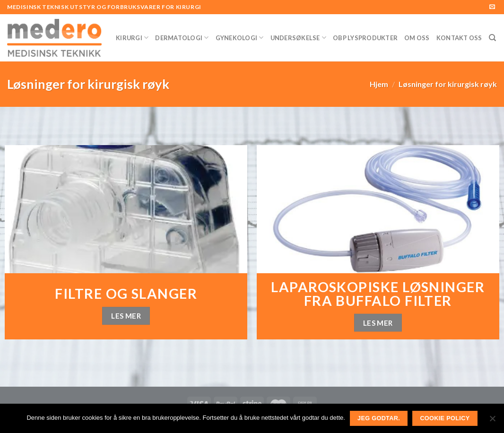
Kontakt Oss (459, 38)
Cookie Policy (445, 418)
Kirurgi (132, 38)
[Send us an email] (492, 7)
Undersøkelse (299, 38)
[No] (492, 421)
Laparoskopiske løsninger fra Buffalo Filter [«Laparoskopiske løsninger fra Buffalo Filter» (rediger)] (378, 294)
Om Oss (417, 38)
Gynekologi (240, 38)
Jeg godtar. (379, 418)
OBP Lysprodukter (365, 38)
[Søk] (492, 38)
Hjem (379, 84)
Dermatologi (182, 38)
